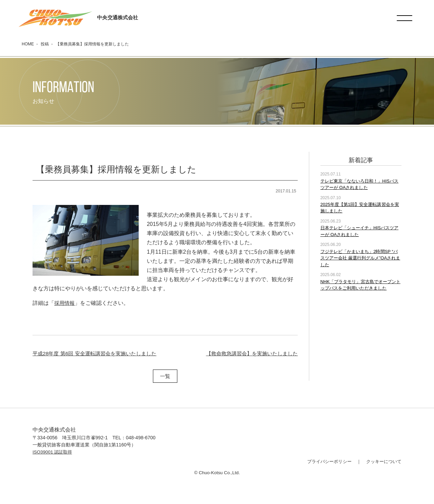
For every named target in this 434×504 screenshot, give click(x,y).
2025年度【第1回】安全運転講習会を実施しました (360, 208)
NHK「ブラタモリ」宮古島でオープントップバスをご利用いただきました (360, 285)
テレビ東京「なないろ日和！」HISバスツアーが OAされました (359, 184)
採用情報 (65, 303)
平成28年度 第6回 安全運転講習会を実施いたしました (98, 353)
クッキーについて (382, 461)
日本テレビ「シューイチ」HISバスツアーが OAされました (359, 231)
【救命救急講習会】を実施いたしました (249, 353)
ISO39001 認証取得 (53, 452)
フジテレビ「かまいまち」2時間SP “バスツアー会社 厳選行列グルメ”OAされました (360, 258)
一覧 (165, 376)
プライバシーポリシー (325, 461)
